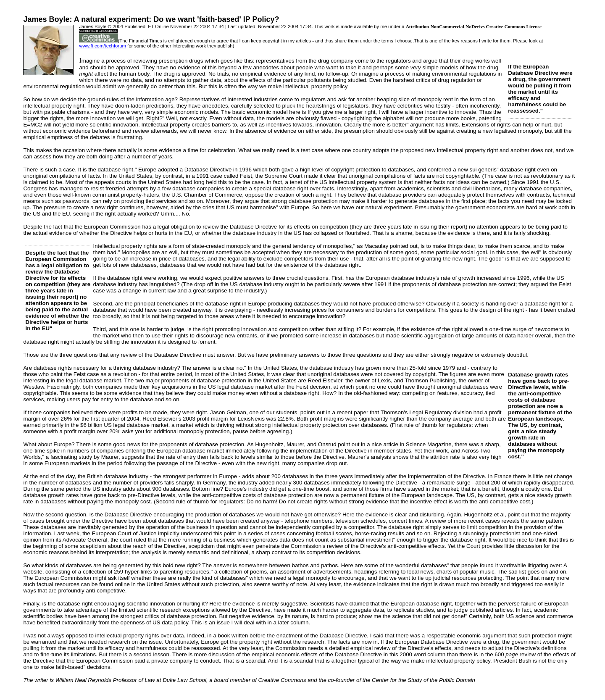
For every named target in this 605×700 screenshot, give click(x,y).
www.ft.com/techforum (102, 46)
